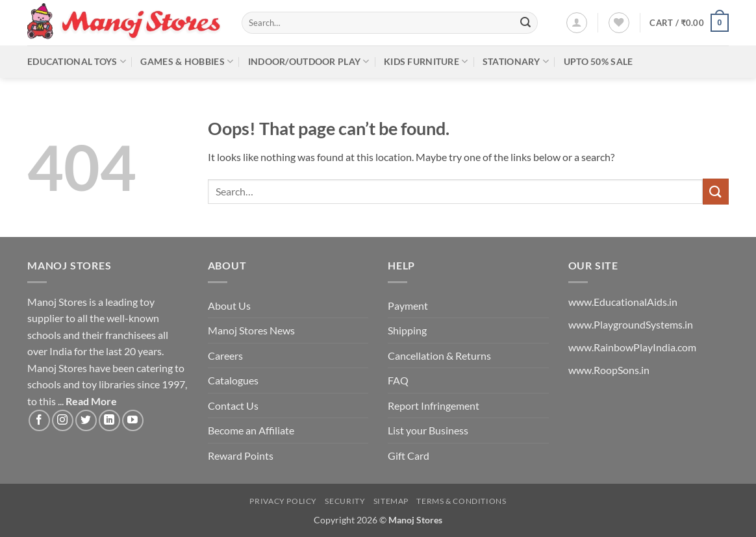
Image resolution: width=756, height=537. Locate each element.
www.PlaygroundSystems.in (631, 324)
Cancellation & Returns (439, 356)
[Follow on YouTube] (133, 420)
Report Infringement (434, 406)
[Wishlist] (619, 23)
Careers (225, 356)
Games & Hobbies (187, 61)
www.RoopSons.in (609, 370)
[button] (577, 23)
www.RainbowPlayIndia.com (632, 347)
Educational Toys (77, 61)
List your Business (428, 430)
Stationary (516, 61)
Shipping (407, 330)
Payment (408, 306)
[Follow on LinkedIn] (109, 420)
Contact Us (233, 406)
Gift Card (409, 456)
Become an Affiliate (251, 430)
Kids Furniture (426, 61)
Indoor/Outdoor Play (309, 61)
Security (345, 501)
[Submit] (525, 23)
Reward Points (241, 456)
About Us (229, 306)
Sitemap (391, 501)
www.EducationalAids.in (623, 302)
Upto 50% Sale (598, 61)
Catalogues (233, 380)
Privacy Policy (283, 501)
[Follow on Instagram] (63, 420)
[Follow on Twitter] (86, 420)
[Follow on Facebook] (39, 420)
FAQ (398, 380)
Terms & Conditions (461, 501)
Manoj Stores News (251, 330)
